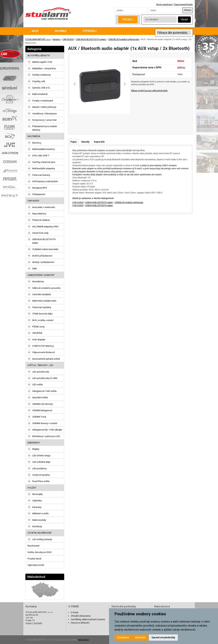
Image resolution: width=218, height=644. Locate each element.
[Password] (165, 10)
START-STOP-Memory (43, 346)
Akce (35, 31)
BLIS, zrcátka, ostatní (43, 320)
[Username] (131, 10)
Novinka (61, 31)
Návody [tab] (85, 142)
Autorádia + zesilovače (44, 207)
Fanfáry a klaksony (41, 75)
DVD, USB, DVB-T (41, 155)
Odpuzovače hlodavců (44, 352)
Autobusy (37, 526)
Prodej (128, 19)
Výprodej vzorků (36, 565)
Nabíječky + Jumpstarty (44, 68)
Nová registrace (164, 4)
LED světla (37, 384)
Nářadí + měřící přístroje (44, 107)
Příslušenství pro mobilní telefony (44, 128)
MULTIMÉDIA (34, 136)
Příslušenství (39, 194)
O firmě (74, 612)
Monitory (37, 143)
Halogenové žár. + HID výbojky (47, 430)
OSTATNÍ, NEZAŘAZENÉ (39, 533)
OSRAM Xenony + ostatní (45, 423)
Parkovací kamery (41, 175)
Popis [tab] (74, 142)
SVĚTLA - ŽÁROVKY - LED (40, 365)
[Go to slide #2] (95, 121)
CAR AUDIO (68, 39)
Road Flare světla (41, 481)
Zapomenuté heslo (183, 4)
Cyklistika (37, 500)
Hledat (184, 20)
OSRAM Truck (39, 417)
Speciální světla (40, 397)
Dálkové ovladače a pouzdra (46, 288)
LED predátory (39, 468)
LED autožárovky (41, 372)
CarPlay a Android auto (44, 162)
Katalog (56, 39)
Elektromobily (39, 520)
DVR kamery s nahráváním (45, 181)
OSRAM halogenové (42, 410)
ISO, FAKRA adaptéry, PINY (45, 226)
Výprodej (90, 31)
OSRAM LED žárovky (43, 404)
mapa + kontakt (34, 623)
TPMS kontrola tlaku (42, 314)
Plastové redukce (41, 220)
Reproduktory (39, 214)
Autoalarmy (38, 281)
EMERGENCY (34, 443)
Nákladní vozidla (40, 513)
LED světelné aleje (41, 462)
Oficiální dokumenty (81, 616)
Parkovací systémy (42, 307)
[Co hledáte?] (160, 20)
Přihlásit (188, 10)
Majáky (36, 449)
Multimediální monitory (44, 149)
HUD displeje (39, 339)
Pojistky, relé (39, 81)
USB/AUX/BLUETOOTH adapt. (91, 39)
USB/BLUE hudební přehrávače (124, 39)
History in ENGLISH (80, 623)
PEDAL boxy (38, 327)
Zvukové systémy (41, 475)
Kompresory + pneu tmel (44, 120)
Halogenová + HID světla (44, 391)
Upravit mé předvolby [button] (163, 637)
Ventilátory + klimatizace (44, 113)
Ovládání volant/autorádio (45, 249)
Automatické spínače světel (46, 359)
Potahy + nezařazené (43, 101)
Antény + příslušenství (43, 262)
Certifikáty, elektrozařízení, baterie (88, 619)
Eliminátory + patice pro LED (46, 436)
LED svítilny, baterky (42, 539)
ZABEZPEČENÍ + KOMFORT (41, 275)
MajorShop (83, 640)
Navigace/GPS (40, 188)
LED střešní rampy (41, 455)
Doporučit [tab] (99, 142)
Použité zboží (34, 559)
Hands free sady (40, 233)
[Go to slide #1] (78, 121)
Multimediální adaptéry (44, 168)
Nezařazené (33, 546)
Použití (32, 488)
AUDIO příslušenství (42, 256)
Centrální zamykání (42, 294)
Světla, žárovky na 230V (40, 552)
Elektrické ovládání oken (44, 301)
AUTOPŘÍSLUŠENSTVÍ (39, 55)
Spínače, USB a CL (41, 88)
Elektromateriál (40, 94)
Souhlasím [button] (123, 637)
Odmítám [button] (140, 637)
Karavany (37, 507)
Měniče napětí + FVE (42, 62)
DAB (34, 268)
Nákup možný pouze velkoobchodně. (149, 90)
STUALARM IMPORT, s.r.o (38, 39)
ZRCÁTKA (37, 333)
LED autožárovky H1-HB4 (45, 378)
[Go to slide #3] (113, 121)
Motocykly (37, 494)
